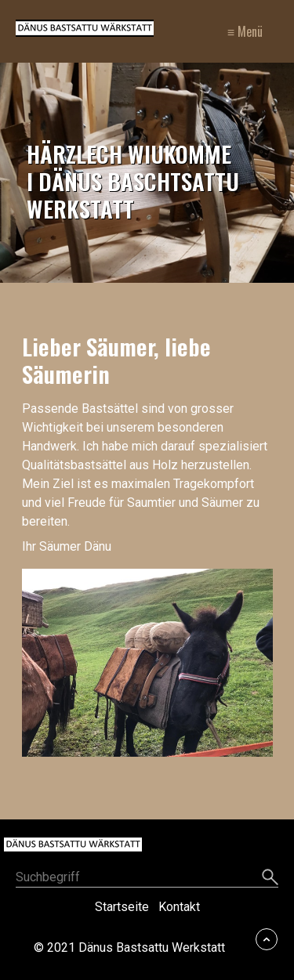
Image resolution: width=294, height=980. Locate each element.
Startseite (122, 907)
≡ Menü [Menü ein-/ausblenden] (245, 31)
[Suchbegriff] (147, 879)
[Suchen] (270, 878)
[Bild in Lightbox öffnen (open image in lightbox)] (147, 663)
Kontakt (179, 907)
